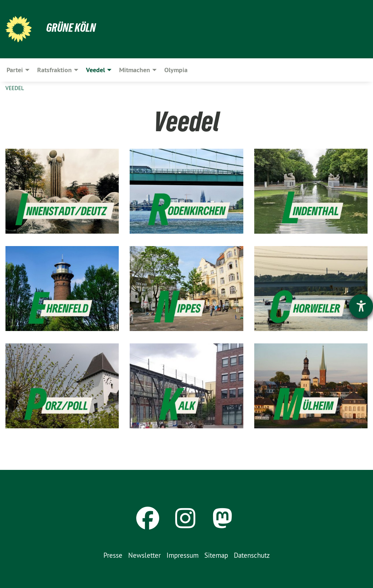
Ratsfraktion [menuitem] (54, 70)
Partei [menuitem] (15, 70)
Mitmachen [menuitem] (135, 70)
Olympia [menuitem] (176, 70)
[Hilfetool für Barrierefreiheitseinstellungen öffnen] (361, 306)
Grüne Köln (71, 28)
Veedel (15, 88)
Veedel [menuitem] (95, 70)
